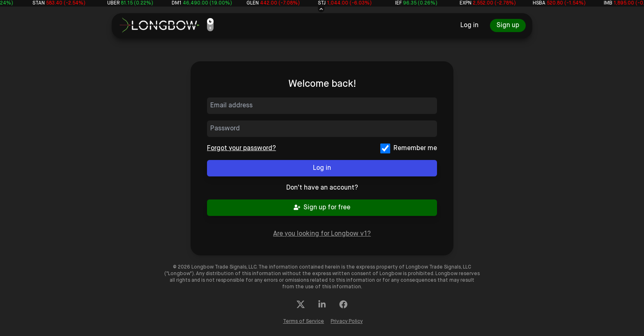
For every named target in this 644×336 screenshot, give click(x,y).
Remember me (415, 148)
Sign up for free (322, 207)
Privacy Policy (347, 322)
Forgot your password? (241, 148)
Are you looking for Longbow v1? (322, 234)
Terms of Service (304, 322)
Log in (469, 25)
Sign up (508, 25)
